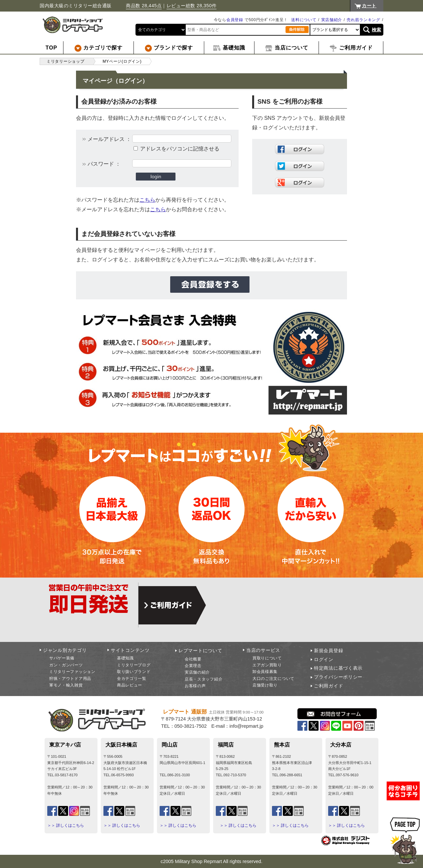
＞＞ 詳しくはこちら (66, 825)
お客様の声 (195, 686)
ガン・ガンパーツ (66, 665)
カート (369, 6)
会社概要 (193, 659)
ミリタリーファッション (72, 672)
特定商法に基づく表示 (338, 668)
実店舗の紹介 (197, 672)
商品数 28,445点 (144, 6)
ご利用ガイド (328, 686)
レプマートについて (200, 651)
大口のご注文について (273, 679)
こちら (147, 200)
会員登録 (235, 20)
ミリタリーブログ (134, 665)
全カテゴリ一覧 (132, 679)
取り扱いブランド (134, 672)
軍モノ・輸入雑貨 (66, 685)
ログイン (324, 659)
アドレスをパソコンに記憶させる (180, 149)
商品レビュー (130, 685)
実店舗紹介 (332, 20)
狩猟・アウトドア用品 (70, 679)
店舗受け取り (265, 685)
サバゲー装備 (62, 658)
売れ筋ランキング (364, 20)
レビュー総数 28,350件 (192, 6)
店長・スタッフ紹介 (204, 679)
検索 (377, 30)
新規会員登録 (328, 651)
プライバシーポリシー (338, 677)
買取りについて (267, 658)
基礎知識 (125, 658)
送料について (304, 20)
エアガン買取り (267, 665)
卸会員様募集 (265, 672)
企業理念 (193, 666)
